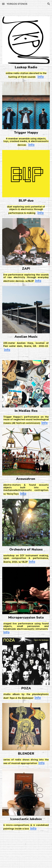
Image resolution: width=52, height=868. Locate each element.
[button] (3, 4)
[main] (26, 67)
